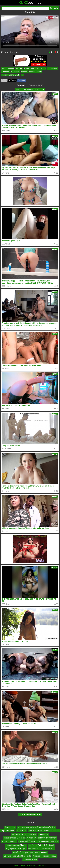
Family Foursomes (52, 831)
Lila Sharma (33, 849)
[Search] (25, 8)
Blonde (11, 69)
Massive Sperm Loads (11, 75)
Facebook (22, 80)
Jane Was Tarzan (35, 831)
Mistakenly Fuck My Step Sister (24, 834)
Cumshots (15, 72)
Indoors (24, 72)
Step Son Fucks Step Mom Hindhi (17, 856)
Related (21, 85)
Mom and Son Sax (9, 842)
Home (17, 866)
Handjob (19, 69)
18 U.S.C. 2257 (39, 866)
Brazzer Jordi (10, 827)
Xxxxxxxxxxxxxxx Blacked (16, 845)
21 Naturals (29, 89)
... (22, 75)
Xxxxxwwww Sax (30, 860)
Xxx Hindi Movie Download (48, 842)
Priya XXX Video (8, 831)
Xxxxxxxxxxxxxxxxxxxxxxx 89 (44, 856)
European (35, 69)
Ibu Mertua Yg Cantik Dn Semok (41, 845)
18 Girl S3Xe (21, 831)
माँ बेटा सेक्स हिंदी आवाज (27, 842)
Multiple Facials (35, 72)
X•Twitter (12, 80)
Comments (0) (36, 85)
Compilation (52, 69)
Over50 (19, 89)
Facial (27, 69)
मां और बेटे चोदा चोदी (47, 849)
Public (43, 69)
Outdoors (6, 72)
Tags (23, 866)
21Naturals (39, 89)
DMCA (29, 866)
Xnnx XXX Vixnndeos (39, 852)
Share (4, 80)
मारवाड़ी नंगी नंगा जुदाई (21, 852)
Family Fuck (43, 834)
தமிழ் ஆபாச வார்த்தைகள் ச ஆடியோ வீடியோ (36, 827)
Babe (4, 69)
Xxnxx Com (31, 838)
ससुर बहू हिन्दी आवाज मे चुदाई (16, 849)
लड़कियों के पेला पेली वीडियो (47, 838)
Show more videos (30, 814)
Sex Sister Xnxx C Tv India (14, 838)
